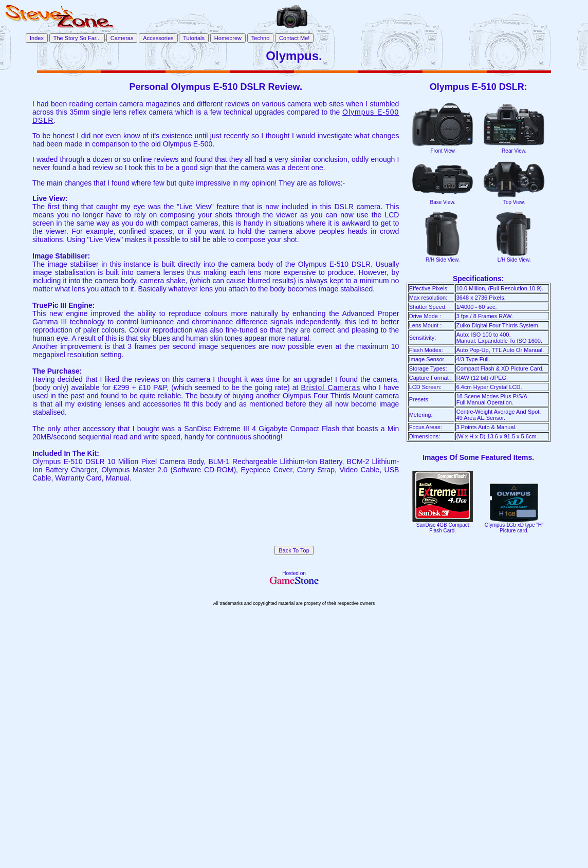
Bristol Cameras (330, 387)
